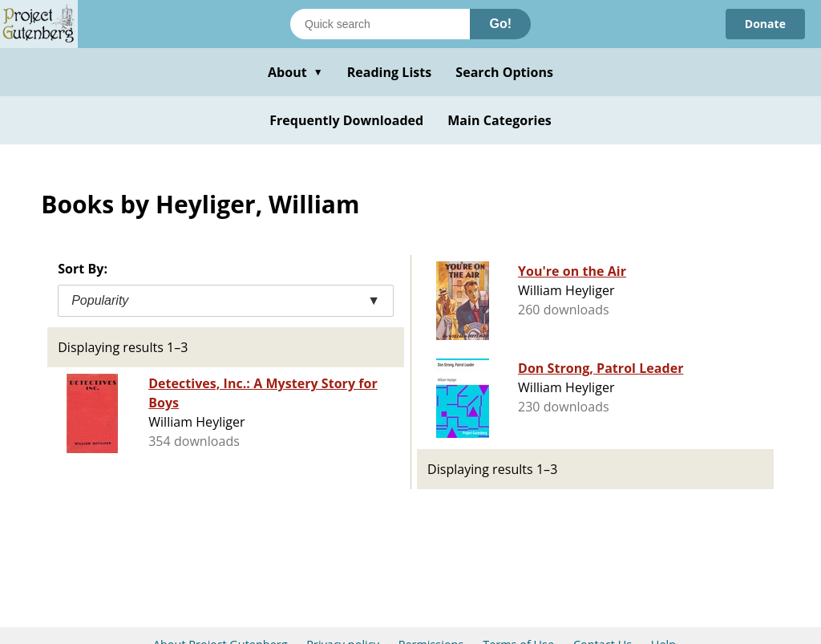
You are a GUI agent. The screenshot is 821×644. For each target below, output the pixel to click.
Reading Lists (390, 72)
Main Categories (499, 120)
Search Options (504, 72)
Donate (765, 24)
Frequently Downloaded (346, 120)
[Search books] (380, 24)
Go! (500, 24)
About (295, 72)
